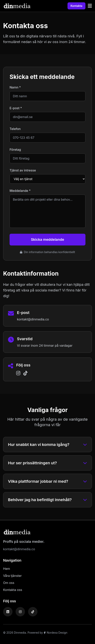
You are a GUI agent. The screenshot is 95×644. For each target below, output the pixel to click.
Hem (7, 569)
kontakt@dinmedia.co (33, 319)
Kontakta (76, 6)
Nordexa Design (55, 633)
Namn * (15, 87)
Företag (15, 150)
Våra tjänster (12, 576)
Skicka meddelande (47, 239)
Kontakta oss (13, 590)
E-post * (16, 108)
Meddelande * (20, 191)
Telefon (15, 129)
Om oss (9, 583)
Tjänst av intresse (23, 170)
